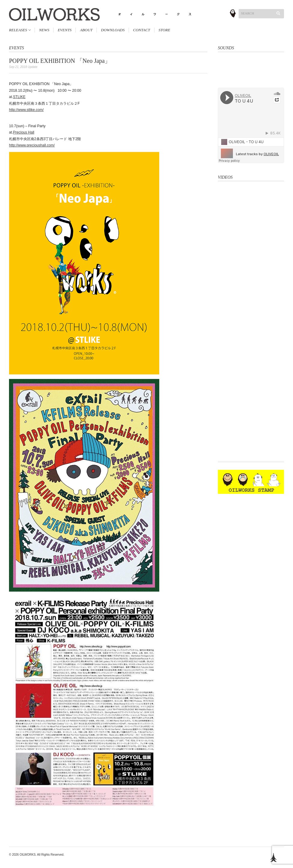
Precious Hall (24, 132)
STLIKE (19, 97)
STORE (165, 30)
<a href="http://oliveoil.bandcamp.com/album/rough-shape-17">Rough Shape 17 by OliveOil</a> (251, 80)
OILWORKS (27, 855)
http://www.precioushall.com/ (32, 145)
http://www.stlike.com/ (26, 110)
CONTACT (142, 30)
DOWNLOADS (113, 30)
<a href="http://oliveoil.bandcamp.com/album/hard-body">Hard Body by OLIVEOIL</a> (251, 66)
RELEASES (18, 30)
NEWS (44, 30)
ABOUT (86, 30)
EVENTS (65, 30)
